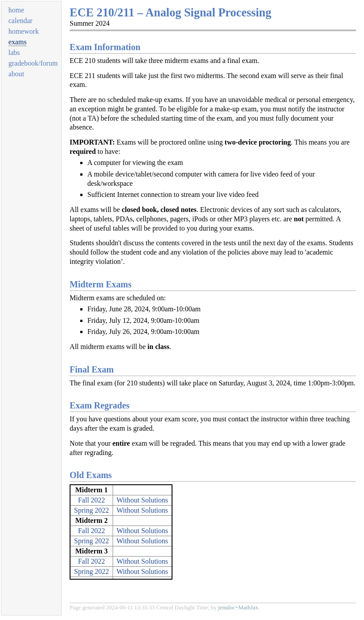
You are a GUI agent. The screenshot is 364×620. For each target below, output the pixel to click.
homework (23, 31)
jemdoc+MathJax (238, 607)
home (16, 10)
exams (18, 42)
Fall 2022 (92, 500)
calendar (20, 21)
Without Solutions (142, 500)
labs (14, 53)
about (16, 74)
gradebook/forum (33, 63)
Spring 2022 (92, 510)
